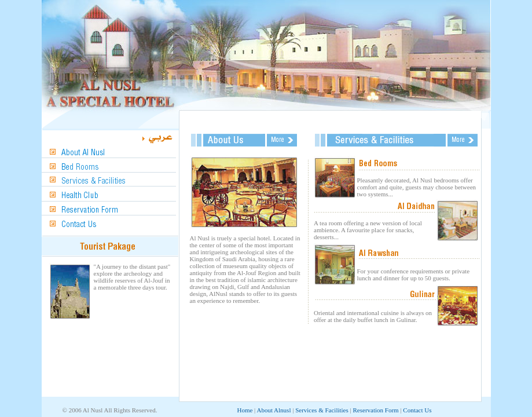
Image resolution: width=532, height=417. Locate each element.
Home (245, 410)
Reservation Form (376, 410)
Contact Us (417, 410)
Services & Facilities (322, 410)
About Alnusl (274, 410)
